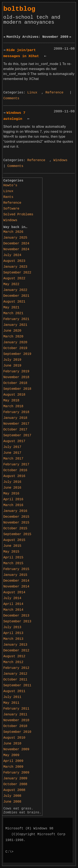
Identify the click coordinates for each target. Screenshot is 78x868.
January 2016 (15, 511)
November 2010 (16, 720)
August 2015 (14, 540)
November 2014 (16, 587)
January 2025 (15, 238)
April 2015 (13, 558)
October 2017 (15, 430)
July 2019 (12, 360)
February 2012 (16, 668)
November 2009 (16, 749)
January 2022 (15, 290)
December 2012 (16, 651)
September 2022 (17, 273)
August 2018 (14, 395)
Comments (11, 98)
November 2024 (16, 249)
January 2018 (15, 418)
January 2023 (15, 267)
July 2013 (12, 627)
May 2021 (11, 308)
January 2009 (15, 779)
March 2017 (13, 459)
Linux (32, 93)
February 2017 (16, 465)
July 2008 (12, 796)
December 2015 (16, 517)
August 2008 (14, 790)
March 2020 (13, 337)
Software (11, 209)
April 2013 (13, 633)
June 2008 (12, 802)
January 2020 (15, 342)
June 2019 (12, 366)
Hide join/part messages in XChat (21, 53)
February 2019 (16, 371)
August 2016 (14, 476)
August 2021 (14, 302)
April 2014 (13, 604)
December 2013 (16, 616)
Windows (60, 160)
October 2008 (15, 784)
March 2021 (13, 313)
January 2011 (15, 715)
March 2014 (13, 610)
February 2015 (16, 569)
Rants (8, 197)
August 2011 (14, 691)
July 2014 (12, 598)
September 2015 (17, 534)
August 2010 (14, 738)
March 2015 (13, 563)
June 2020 (12, 331)
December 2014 (16, 581)
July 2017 (12, 447)
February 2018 (16, 412)
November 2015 (16, 523)
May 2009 (11, 755)
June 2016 (12, 488)
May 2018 (11, 401)
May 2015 (11, 552)
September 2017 (17, 435)
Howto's (10, 185)
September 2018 (17, 389)
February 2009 (16, 773)
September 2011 (17, 685)
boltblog (19, 9)
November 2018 (16, 377)
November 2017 (16, 424)
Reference (54, 93)
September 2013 (17, 622)
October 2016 (15, 470)
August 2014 (14, 592)
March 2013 (13, 639)
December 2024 (16, 244)
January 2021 (15, 325)
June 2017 (12, 453)
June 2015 (12, 546)
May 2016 (11, 494)
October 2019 (15, 348)
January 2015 (15, 575)
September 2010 (17, 732)
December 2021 (16, 296)
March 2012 (13, 662)
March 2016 (13, 505)
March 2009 (13, 767)
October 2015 (15, 528)
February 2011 (16, 709)
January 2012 (15, 674)
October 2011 (15, 680)
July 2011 (12, 697)
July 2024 (12, 255)
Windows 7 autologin (14, 116)
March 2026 (13, 232)
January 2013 (15, 645)
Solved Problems (18, 215)
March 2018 (13, 406)
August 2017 (14, 441)
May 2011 (11, 703)
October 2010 (15, 726)
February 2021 (16, 319)
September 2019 (17, 354)
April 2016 (13, 499)
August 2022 (14, 278)
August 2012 (14, 656)
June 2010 (12, 744)
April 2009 (13, 761)
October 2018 (15, 383)
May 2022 (11, 284)
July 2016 (12, 482)
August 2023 (14, 261)
